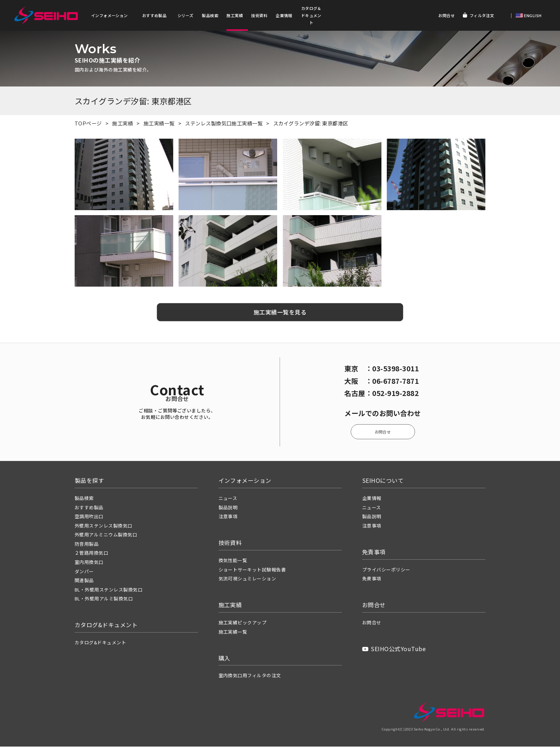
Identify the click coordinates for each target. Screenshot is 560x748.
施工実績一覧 (159, 125)
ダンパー (84, 572)
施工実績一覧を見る (280, 313)
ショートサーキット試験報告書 (252, 571)
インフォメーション (109, 15)
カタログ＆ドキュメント (311, 15)
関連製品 (84, 582)
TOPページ (88, 125)
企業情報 (284, 15)
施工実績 (235, 15)
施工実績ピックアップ (243, 624)
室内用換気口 (89, 563)
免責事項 (372, 580)
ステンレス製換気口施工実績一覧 (224, 125)
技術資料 (259, 15)
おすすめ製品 (154, 15)
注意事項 (228, 518)
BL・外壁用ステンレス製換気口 (109, 591)
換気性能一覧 (233, 562)
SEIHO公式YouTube (394, 650)
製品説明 (228, 508)
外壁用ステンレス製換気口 (104, 527)
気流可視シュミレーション (247, 580)
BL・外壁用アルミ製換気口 (104, 600)
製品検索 (210, 15)
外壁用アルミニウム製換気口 (106, 536)
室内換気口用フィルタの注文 (250, 677)
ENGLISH (532, 15)
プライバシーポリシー (386, 571)
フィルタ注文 (478, 15)
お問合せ (446, 15)
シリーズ (186, 15)
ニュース (228, 499)
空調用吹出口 (89, 518)
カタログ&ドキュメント (100, 644)
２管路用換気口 (91, 554)
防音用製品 (87, 545)
